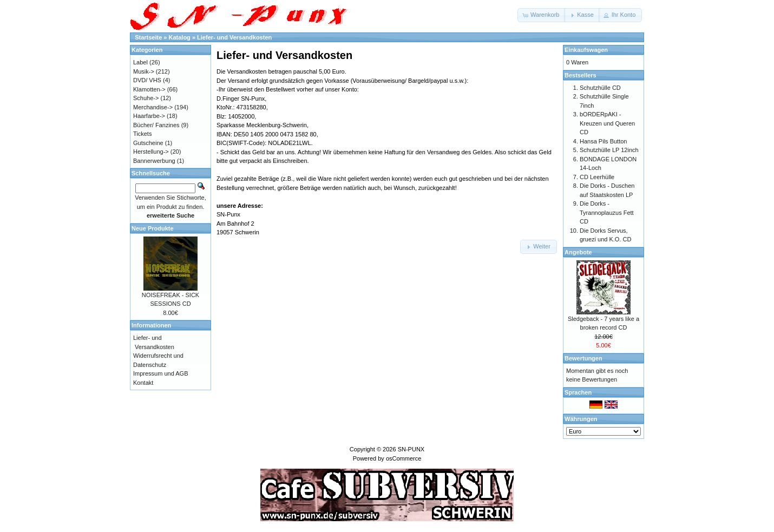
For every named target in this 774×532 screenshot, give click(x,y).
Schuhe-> (146, 98)
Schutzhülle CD (600, 88)
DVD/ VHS (147, 80)
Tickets (142, 134)
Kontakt (143, 383)
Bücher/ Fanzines (156, 125)
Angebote (578, 252)
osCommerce (404, 458)
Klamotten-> (149, 89)
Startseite (148, 37)
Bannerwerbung (154, 161)
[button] (542, 15)
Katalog (180, 37)
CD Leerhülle (597, 177)
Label (140, 62)
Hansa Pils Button (603, 141)
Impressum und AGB (161, 373)
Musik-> (144, 71)
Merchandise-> (153, 107)
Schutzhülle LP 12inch (609, 150)
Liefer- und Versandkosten (234, 37)
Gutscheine (148, 143)
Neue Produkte (153, 228)
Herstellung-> (151, 152)
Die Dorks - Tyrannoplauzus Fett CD (607, 212)
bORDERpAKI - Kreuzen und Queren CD (607, 123)
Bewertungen (583, 358)
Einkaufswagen (586, 50)
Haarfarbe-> (149, 116)
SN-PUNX (411, 449)
